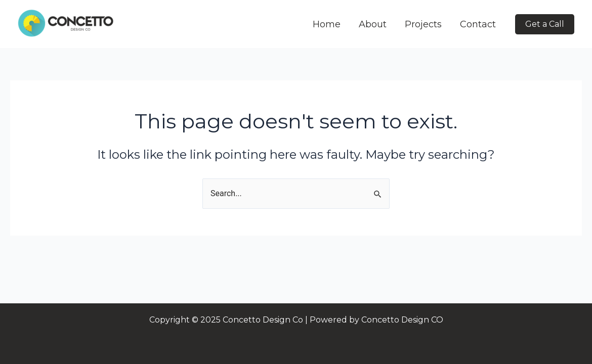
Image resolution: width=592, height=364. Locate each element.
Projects (423, 24)
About (373, 24)
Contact (478, 24)
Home (327, 24)
